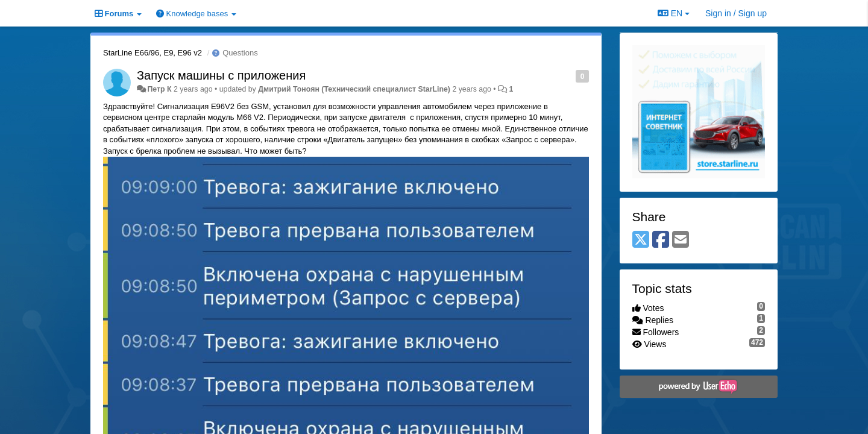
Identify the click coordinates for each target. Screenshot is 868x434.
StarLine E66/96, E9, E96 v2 (153, 53)
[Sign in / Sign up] (736, 13)
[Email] (681, 240)
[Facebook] (661, 240)
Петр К (159, 89)
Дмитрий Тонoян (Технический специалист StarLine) (354, 89)
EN (674, 13)
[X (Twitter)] (641, 240)
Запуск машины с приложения (221, 75)
